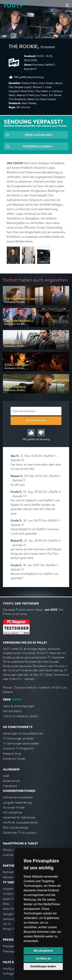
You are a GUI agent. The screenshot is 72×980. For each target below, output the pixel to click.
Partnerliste (11, 872)
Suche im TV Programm (18, 748)
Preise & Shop (12, 754)
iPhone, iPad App (14, 850)
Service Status (12, 711)
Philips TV (9, 929)
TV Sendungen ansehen (18, 738)
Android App (11, 855)
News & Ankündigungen (19, 706)
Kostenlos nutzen (14, 759)
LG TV (7, 924)
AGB (6, 776)
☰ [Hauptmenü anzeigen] (67, 5)
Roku (6, 904)
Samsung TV (11, 919)
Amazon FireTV (13, 889)
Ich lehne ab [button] (43, 959)
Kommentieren (36, 421)
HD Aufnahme (12, 812)
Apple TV (9, 899)
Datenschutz (11, 781)
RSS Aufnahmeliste (15, 828)
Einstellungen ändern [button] (43, 966)
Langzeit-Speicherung (17, 803)
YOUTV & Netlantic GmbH (21, 716)
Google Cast (11, 914)
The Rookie (23, 47)
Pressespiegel (12, 951)
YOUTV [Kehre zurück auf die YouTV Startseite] (13, 5)
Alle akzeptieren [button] (43, 951)
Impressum (10, 786)
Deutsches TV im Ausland (20, 833)
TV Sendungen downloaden (21, 743)
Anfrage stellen (13, 974)
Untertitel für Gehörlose (19, 817)
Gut (31, 433)
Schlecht (41, 433)
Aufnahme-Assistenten (18, 797)
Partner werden (13, 877)
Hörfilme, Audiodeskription (21, 822)
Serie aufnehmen (38, 135)
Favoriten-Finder (14, 807)
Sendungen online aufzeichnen (23, 733)
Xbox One (9, 909)
